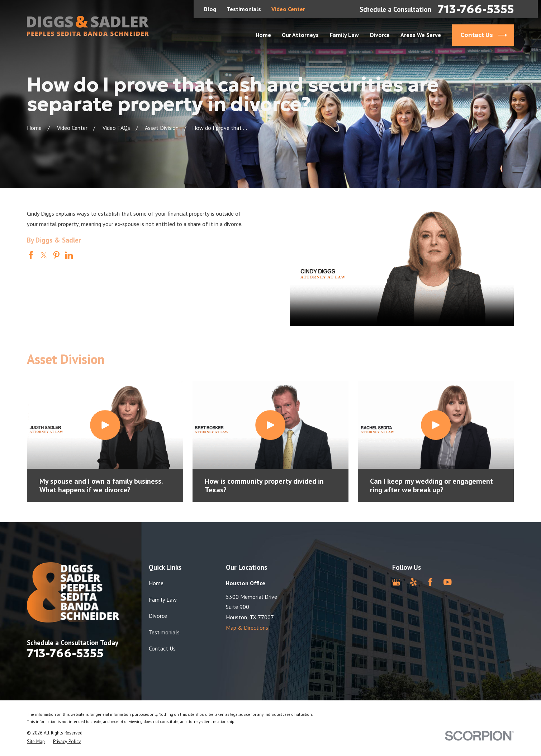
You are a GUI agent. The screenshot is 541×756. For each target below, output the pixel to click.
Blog (210, 9)
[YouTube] (448, 582)
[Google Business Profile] (396, 582)
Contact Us (162, 648)
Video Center (288, 9)
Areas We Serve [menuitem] (421, 35)
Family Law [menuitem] (344, 35)
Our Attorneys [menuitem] (300, 35)
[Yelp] (414, 582)
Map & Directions (247, 628)
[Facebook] (430, 582)
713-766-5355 (476, 9)
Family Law (163, 600)
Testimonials (244, 9)
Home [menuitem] (263, 35)
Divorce (158, 616)
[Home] (88, 26)
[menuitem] (36, 741)
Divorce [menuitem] (380, 35)
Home (156, 583)
